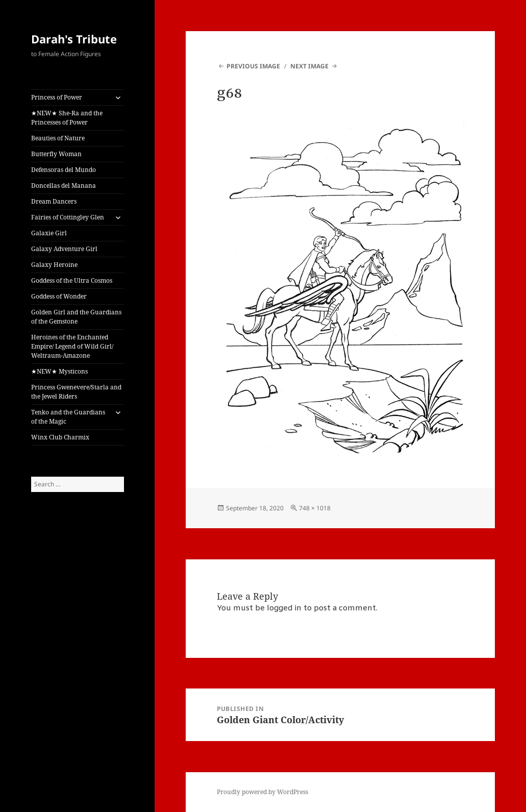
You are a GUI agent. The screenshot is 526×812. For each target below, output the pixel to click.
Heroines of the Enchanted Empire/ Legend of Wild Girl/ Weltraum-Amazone (72, 346)
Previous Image (253, 66)
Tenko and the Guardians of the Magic (68, 417)
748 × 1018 (315, 508)
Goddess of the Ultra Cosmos (72, 280)
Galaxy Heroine (54, 265)
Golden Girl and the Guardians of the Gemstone (76, 317)
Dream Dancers (54, 201)
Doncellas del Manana (64, 186)
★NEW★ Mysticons (59, 371)
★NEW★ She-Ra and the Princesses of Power (67, 118)
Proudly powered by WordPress (262, 792)
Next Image (309, 66)
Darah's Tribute (74, 39)
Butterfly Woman (56, 154)
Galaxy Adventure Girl (64, 249)
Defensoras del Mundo (64, 170)
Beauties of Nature (58, 138)
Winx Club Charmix (60, 437)
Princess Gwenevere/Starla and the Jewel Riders (76, 392)
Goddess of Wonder (59, 296)
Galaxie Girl (49, 233)
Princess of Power (57, 97)
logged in (284, 608)
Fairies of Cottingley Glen (68, 217)
